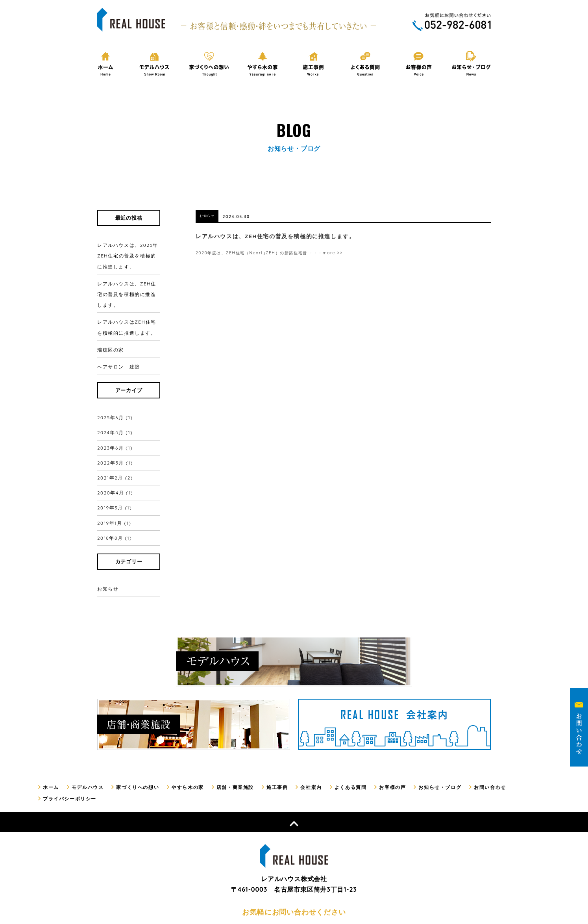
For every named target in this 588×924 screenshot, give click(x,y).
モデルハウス (86, 728)
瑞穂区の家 (110, 336)
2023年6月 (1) (116, 418)
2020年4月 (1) (116, 451)
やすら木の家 (182, 728)
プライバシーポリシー (524, 728)
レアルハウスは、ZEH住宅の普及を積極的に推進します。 (128, 288)
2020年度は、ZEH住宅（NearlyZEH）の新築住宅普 (259, 252)
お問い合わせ (471, 728)
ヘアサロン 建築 (117, 349)
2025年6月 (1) (116, 396)
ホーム (50, 728)
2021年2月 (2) (116, 440)
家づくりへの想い (133, 728)
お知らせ (109, 531)
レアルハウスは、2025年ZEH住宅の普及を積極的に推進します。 (128, 254)
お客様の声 (378, 728)
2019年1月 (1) (115, 474)
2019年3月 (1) (116, 462)
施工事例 (267, 728)
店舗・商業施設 (227, 728)
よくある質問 (337, 728)
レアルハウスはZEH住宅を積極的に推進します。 (128, 317)
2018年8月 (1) (116, 485)
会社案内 (300, 728)
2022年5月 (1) (116, 429)
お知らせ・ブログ (423, 728)
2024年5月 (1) (116, 407)
